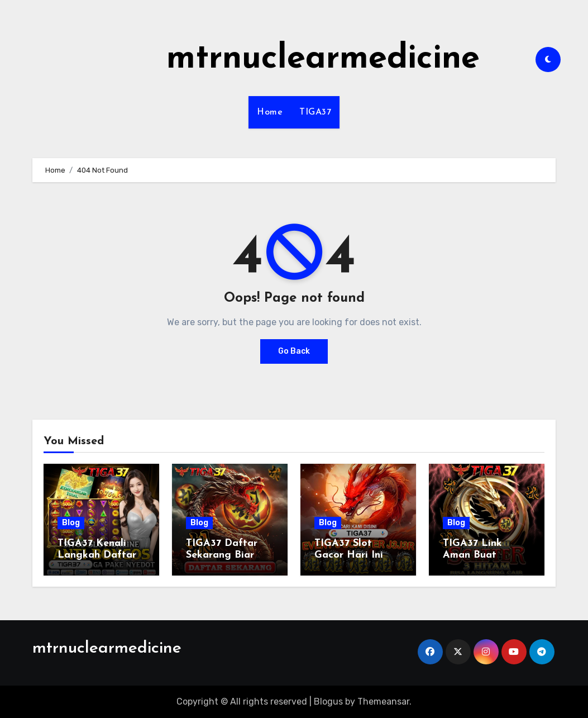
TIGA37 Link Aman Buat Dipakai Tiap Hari (486, 555)
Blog (71, 523)
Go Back (294, 351)
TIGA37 (315, 112)
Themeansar (383, 702)
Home (270, 112)
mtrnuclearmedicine (323, 59)
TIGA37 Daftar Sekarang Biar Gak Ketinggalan (227, 555)
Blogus (328, 702)
